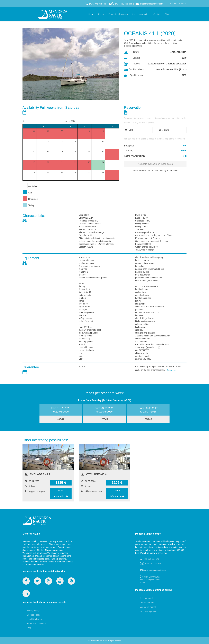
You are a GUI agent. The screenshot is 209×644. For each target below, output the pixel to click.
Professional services (118, 14)
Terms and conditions (36, 624)
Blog (167, 14)
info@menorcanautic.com (149, 4)
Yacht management (148, 611)
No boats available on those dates (155, 164)
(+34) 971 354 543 (96, 4)
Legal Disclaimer (34, 619)
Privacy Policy (33, 610)
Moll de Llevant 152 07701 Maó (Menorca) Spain (150, 579)
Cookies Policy (34, 615)
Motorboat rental (147, 603)
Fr (179, 4)
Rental (101, 14)
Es (171, 4)
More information (61, 493)
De (183, 4)
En (175, 4)
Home (91, 14)
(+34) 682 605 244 (121, 4)
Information (144, 14)
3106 (117, 483)
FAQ (29, 628)
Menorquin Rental (148, 607)
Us (133, 14)
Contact (157, 14)
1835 (61, 483)
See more (171, 370)
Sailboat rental (146, 598)
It (186, 4)
